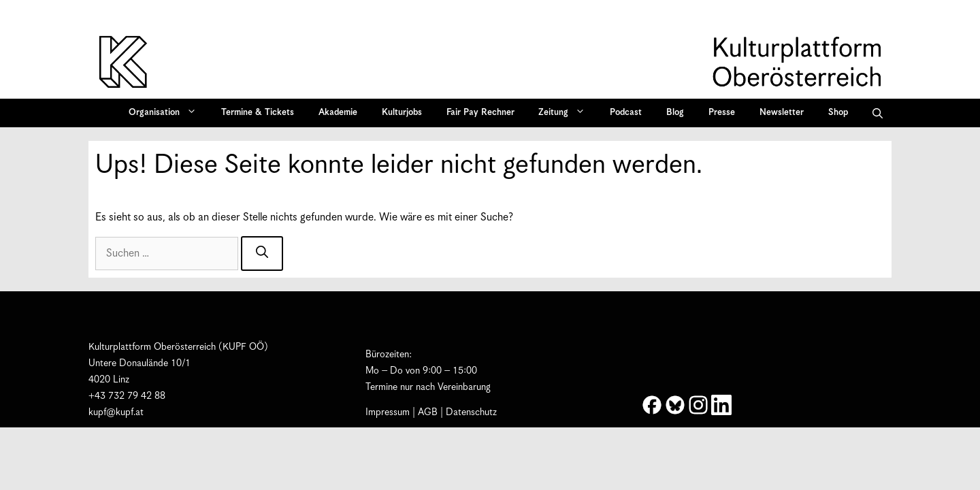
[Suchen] (262, 254)
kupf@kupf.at (116, 412)
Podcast (626, 113)
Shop (838, 113)
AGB (428, 412)
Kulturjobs (402, 113)
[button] (878, 113)
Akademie (338, 113)
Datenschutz (471, 412)
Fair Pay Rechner (480, 113)
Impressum (388, 412)
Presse (722, 113)
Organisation (167, 113)
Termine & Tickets (258, 113)
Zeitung (566, 113)
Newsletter (782, 113)
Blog (675, 113)
